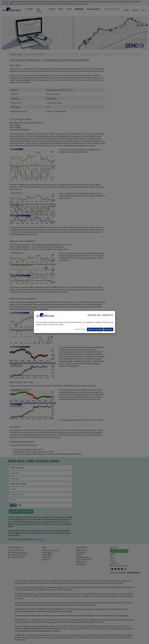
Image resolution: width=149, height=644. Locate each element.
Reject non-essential (95, 329)
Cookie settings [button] (80, 329)
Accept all (109, 329)
